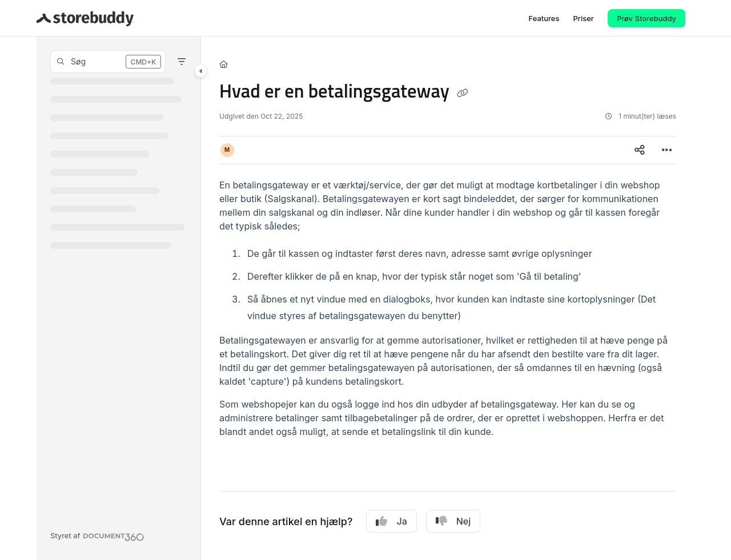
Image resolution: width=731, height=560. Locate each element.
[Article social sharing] (640, 150)
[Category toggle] (201, 71)
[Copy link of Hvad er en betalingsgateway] (463, 93)
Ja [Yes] (391, 521)
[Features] (544, 18)
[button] (108, 62)
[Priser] (583, 18)
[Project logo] (85, 18)
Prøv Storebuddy (646, 18)
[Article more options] (667, 150)
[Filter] (182, 62)
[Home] (224, 64)
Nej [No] (453, 521)
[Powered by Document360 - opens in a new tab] (97, 535)
